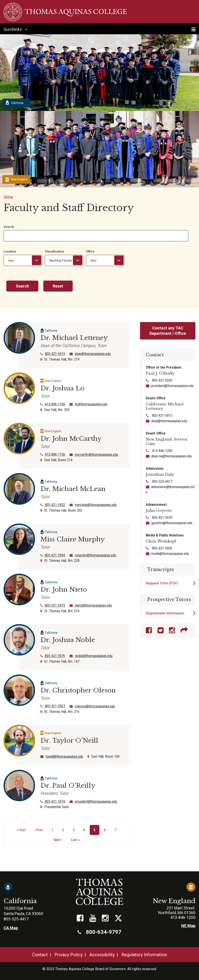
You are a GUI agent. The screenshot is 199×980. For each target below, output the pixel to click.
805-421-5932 (53, 505)
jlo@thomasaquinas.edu (91, 404)
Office (90, 251)
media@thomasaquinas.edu (170, 554)
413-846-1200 (162, 451)
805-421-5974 (53, 802)
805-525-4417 (162, 481)
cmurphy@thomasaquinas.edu (95, 555)
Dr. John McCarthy (71, 439)
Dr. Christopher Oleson (78, 690)
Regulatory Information (144, 955)
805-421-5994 (53, 555)
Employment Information (165, 613)
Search (9, 227)
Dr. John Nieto (64, 590)
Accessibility (102, 955)
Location (10, 251)
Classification (55, 251)
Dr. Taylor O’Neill (69, 741)
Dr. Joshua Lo (62, 388)
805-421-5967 (53, 706)
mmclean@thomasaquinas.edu (96, 505)
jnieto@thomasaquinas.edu (93, 605)
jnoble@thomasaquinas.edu (94, 656)
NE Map (188, 926)
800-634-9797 (99, 932)
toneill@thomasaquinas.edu (64, 756)
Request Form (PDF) (162, 583)
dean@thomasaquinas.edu (93, 354)
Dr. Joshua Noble (68, 640)
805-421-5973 (53, 605)
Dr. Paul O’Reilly (68, 786)
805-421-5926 (162, 548)
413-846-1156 (53, 454)
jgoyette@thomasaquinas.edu (172, 523)
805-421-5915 (53, 354)
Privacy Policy (69, 955)
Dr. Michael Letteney (74, 338)
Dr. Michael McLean (73, 489)
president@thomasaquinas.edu (96, 802)
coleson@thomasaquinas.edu (95, 706)
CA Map (11, 928)
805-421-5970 (162, 518)
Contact (40, 955)
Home (8, 197)
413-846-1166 (53, 404)
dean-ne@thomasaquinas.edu (171, 456)
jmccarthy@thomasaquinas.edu (96, 455)
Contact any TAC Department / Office (168, 331)
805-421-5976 (53, 656)
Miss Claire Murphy (73, 539)
